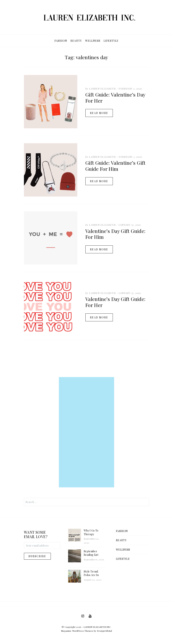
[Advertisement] (86, 432)
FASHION (61, 41)
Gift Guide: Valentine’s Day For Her (115, 97)
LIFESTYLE (111, 41)
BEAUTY (76, 41)
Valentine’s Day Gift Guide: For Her (115, 302)
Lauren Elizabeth (102, 89)
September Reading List (91, 553)
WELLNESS (93, 41)
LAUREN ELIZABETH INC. (97, 627)
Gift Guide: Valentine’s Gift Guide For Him (115, 166)
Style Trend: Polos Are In (91, 573)
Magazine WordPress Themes (77, 631)
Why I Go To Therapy (91, 532)
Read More (99, 113)
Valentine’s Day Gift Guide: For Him (115, 234)
